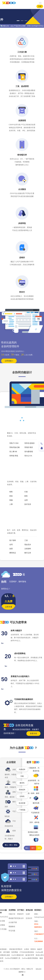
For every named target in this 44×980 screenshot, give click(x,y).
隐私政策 (39, 969)
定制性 (22, 796)
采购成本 (22, 790)
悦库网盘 (15, 952)
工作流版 (3, 929)
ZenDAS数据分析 (18, 955)
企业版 (2, 921)
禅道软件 (20, 914)
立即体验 (9, 361)
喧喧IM (33, 949)
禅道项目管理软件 (16, 949)
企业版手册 (13, 922)
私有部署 (22, 803)
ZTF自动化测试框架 (27, 952)
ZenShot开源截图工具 (13, 958)
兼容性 (22, 783)
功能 (22, 776)
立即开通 (9, 607)
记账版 (2, 925)
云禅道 (26, 949)
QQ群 (28, 914)
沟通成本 (22, 769)
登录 (32, 6)
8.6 (22, 972)
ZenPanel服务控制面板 (30, 958)
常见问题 (12, 931)
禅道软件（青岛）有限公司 (23, 969)
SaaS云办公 (4, 917)
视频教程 (12, 927)
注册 (40, 6)
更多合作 (20, 918)
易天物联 (7, 952)
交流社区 (29, 918)
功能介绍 (12, 914)
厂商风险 (22, 810)
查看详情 (33, 733)
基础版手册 (13, 918)
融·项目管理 (30, 955)
